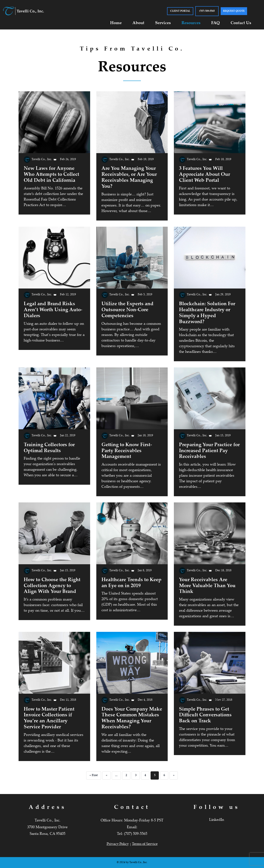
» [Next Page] (174, 775)
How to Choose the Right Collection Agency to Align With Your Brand (52, 586)
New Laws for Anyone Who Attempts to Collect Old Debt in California (51, 175)
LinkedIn (217, 820)
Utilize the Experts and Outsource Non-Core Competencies (127, 310)
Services (163, 23)
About (138, 23)
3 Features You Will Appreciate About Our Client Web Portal (204, 175)
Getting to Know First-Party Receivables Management (127, 451)
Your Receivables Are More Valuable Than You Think (207, 586)
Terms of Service (145, 844)
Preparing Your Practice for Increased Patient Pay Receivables (209, 451)
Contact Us (241, 23)
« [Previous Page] (107, 775)
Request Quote (234, 11)
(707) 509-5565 (207, 11)
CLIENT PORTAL (180, 11)
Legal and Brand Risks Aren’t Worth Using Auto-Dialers (53, 310)
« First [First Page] (94, 775)
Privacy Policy (118, 844)
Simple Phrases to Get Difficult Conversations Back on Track (205, 715)
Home (116, 23)
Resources (191, 23)
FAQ (216, 23)
